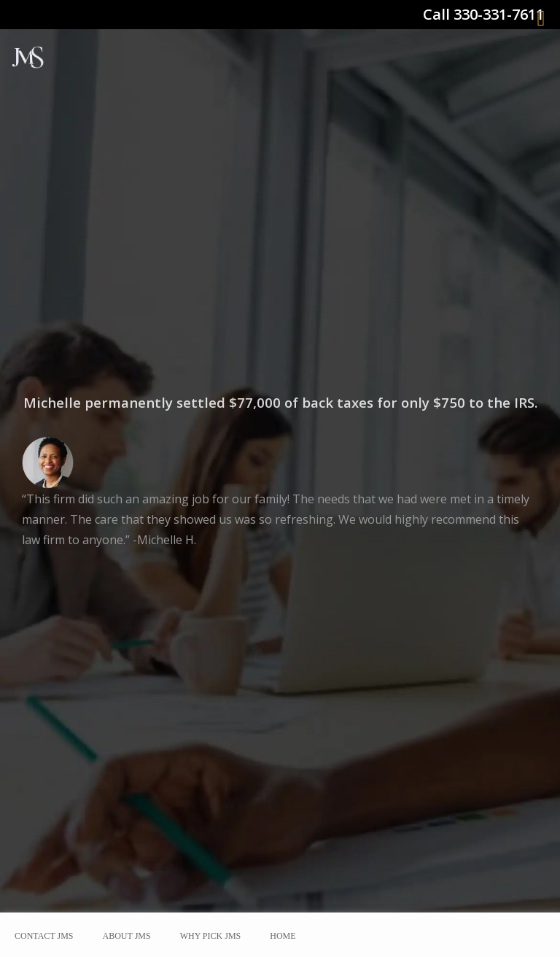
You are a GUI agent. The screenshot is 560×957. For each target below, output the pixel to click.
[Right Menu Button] (541, 18)
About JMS (127, 936)
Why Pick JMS (211, 936)
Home (283, 936)
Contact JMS (44, 936)
